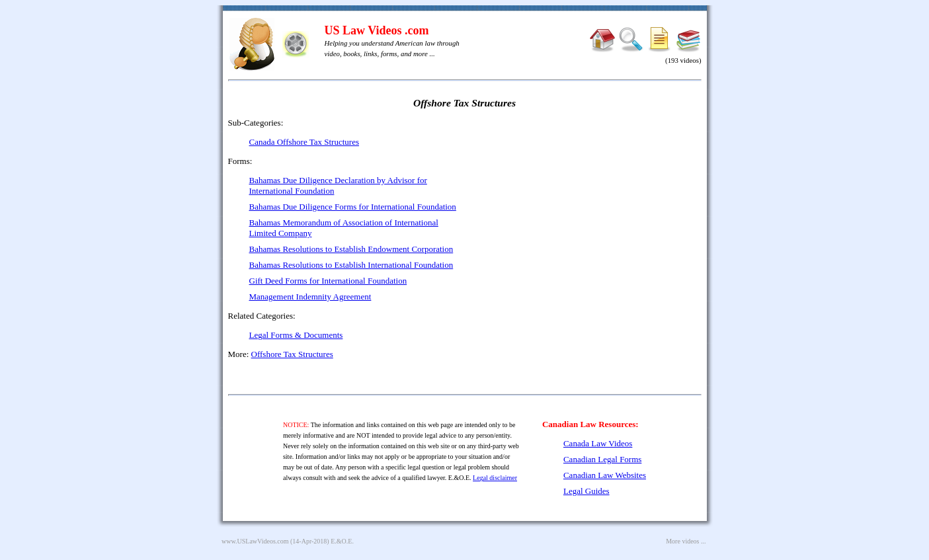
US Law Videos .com (377, 30)
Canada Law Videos (598, 443)
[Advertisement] (588, 212)
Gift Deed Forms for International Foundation (328, 281)
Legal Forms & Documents (296, 335)
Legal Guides (586, 491)
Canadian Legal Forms (602, 459)
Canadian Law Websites (605, 475)
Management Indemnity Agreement (310, 297)
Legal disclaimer (495, 478)
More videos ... (686, 541)
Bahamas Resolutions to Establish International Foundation (351, 265)
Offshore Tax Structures (292, 354)
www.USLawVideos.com (255, 541)
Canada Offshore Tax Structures (304, 142)
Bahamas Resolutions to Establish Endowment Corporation (351, 249)
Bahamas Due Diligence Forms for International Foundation (353, 207)
